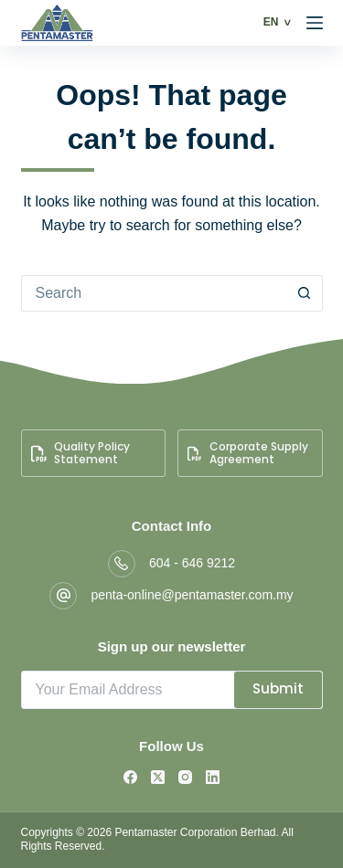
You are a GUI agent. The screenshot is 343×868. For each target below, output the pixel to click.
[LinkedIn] (213, 777)
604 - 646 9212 (192, 563)
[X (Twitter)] (158, 777)
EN (271, 22)
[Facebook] (130, 777)
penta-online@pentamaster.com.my (192, 595)
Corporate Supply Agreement (248, 453)
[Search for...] (154, 293)
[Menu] (315, 23)
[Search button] (305, 293)
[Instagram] (185, 777)
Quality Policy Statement (81, 453)
